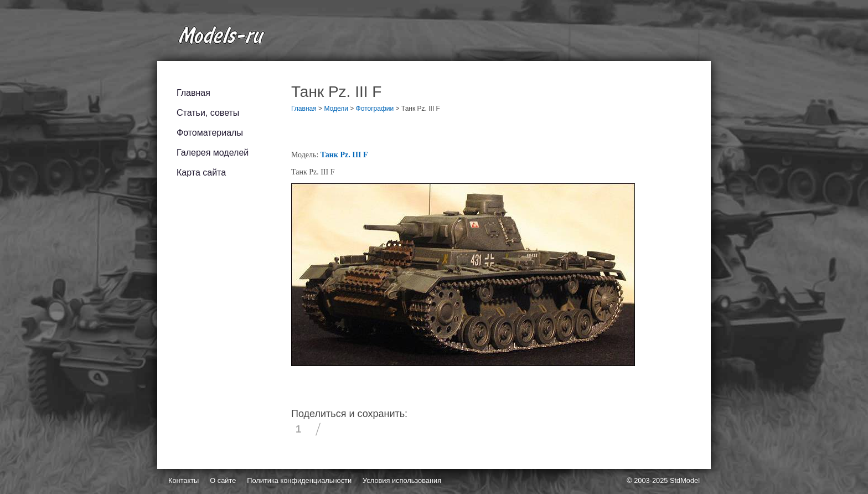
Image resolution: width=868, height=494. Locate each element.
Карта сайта (201, 173)
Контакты (184, 480)
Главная (193, 93)
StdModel (685, 480)
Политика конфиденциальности (299, 480)
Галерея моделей (213, 153)
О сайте (223, 480)
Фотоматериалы (210, 133)
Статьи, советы (208, 113)
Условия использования (402, 480)
